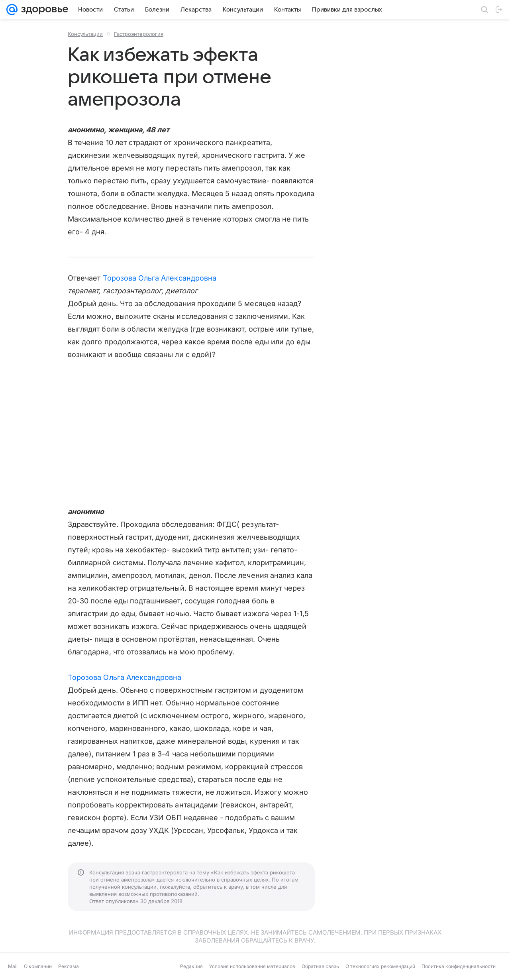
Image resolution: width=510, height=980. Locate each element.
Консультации (85, 34)
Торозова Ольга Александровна (160, 278)
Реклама (69, 966)
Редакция (191, 966)
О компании (38, 966)
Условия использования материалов (252, 966)
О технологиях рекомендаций (380, 966)
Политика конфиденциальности (459, 966)
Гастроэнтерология (139, 34)
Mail (13, 966)
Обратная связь (320, 966)
